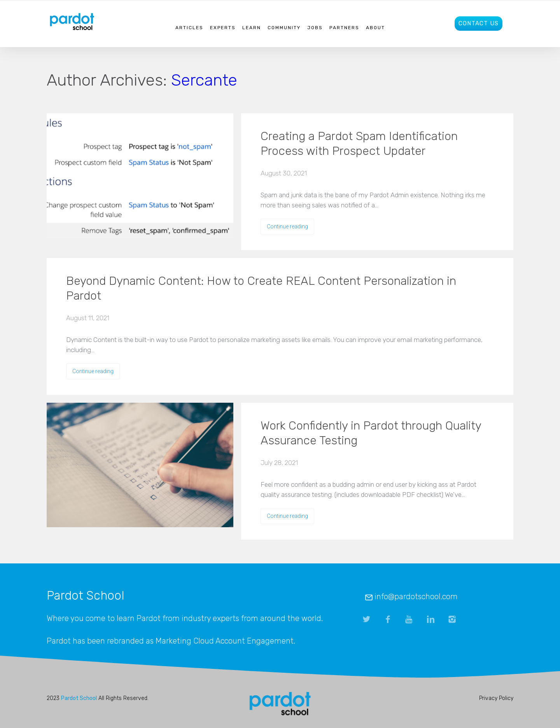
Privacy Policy (496, 698)
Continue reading (287, 226)
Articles (189, 28)
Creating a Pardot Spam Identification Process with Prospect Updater (359, 144)
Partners (344, 28)
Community (284, 28)
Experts (223, 28)
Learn (252, 28)
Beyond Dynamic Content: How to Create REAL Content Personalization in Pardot (261, 288)
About (375, 28)
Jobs (315, 28)
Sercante (204, 80)
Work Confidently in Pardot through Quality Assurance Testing (371, 433)
